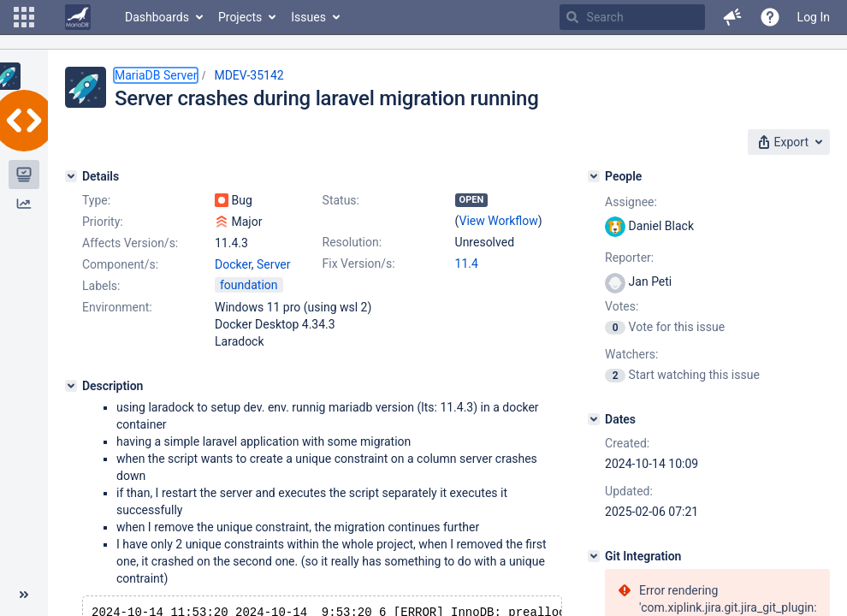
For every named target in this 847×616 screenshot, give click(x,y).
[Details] (71, 176)
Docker (233, 264)
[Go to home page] (78, 17)
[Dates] (594, 419)
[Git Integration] (594, 556)
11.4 (467, 264)
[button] (24, 17)
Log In (814, 17)
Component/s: (120, 264)
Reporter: (629, 258)
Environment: (117, 307)
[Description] (71, 386)
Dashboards (157, 17)
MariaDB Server (156, 75)
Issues (308, 17)
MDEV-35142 (249, 75)
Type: (96, 200)
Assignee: (631, 202)
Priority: (103, 222)
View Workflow (499, 221)
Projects (240, 17)
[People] (594, 176)
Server (273, 264)
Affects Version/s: (130, 243)
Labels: (101, 286)
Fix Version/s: (359, 264)
